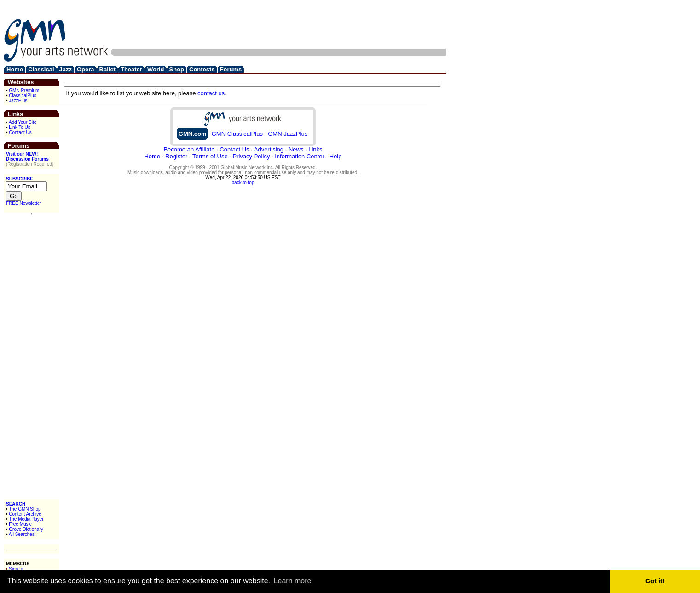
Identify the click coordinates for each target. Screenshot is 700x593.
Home (152, 156)
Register (176, 156)
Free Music (20, 524)
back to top (243, 183)
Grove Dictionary (26, 529)
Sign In (16, 569)
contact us (211, 93)
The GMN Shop (25, 509)
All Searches (22, 534)
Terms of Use (210, 156)
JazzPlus (18, 101)
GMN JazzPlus (288, 134)
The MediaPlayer (26, 519)
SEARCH (16, 504)
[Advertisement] (278, 24)
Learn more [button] (293, 581)
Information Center (300, 156)
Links (315, 149)
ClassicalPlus (22, 96)
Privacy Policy (251, 156)
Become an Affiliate (189, 149)
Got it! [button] (655, 581)
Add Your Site (23, 122)
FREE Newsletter (24, 203)
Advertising (269, 149)
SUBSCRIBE (20, 179)
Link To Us (20, 127)
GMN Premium (24, 90)
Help (336, 156)
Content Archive (25, 514)
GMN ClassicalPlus (237, 134)
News (296, 149)
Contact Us (20, 132)
